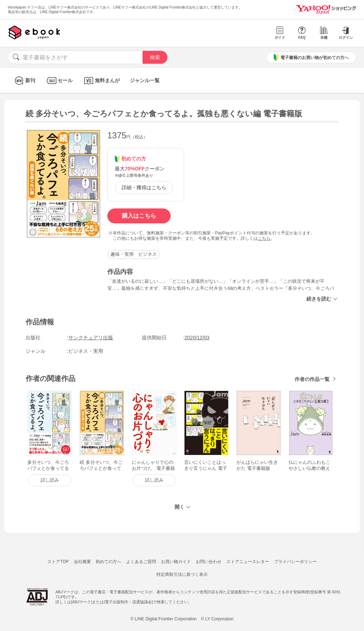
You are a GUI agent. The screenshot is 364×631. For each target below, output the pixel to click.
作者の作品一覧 (312, 379)
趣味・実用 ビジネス (134, 254)
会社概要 (82, 562)
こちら (264, 238)
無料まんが (101, 81)
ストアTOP (58, 562)
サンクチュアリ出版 (91, 338)
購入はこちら (139, 216)
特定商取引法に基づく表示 (182, 574)
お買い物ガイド (176, 562)
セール (59, 81)
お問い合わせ (209, 562)
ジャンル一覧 (145, 80)
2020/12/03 (197, 338)
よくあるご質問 (141, 562)
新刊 (24, 81)
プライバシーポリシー (295, 562)
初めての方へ (108, 562)
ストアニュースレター (248, 562)
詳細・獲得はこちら (144, 187)
